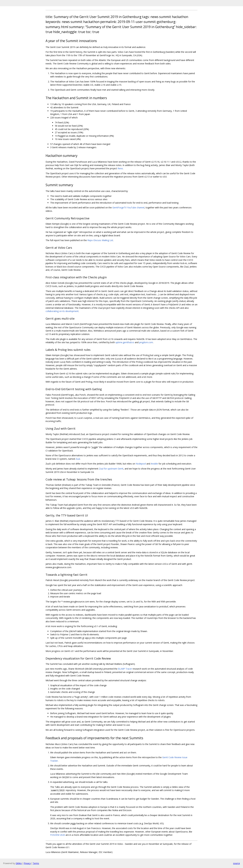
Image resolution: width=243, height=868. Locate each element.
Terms (36, 863)
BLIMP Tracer (125, 669)
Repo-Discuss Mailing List (100, 240)
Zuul (78, 459)
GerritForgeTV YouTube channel (128, 207)
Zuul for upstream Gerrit (111, 469)
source (236, 863)
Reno (120, 168)
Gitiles (19, 863)
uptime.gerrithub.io (125, 342)
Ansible (154, 464)
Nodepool (141, 464)
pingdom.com (146, 342)
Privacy (27, 863)
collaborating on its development (62, 311)
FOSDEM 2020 (58, 835)
